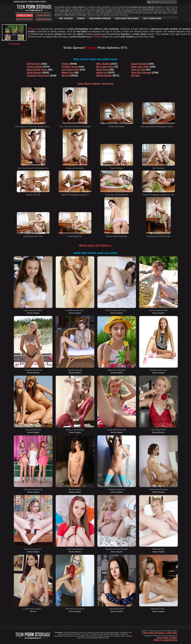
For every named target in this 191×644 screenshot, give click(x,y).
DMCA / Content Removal (165, 640)
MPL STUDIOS (66, 19)
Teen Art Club (138, 70)
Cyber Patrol (148, 633)
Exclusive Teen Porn (38, 76)
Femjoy (66, 64)
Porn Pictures (24, 15)
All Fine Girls (34, 64)
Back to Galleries (92, 84)
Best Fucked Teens (37, 70)
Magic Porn (68, 73)
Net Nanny (160, 633)
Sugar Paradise (139, 64)
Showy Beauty (104, 76)
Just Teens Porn (70, 70)
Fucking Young (70, 67)
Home (80, 84)
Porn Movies (44, 15)
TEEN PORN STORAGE (100, 19)
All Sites (136, 76)
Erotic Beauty (34, 73)
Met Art (66, 76)
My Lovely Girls (105, 67)
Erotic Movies (44, 19)
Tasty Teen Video (140, 67)
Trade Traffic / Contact (167, 638)
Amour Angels (35, 67)
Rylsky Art (102, 73)
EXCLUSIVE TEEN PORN (127, 19)
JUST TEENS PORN (152, 19)
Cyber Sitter (172, 633)
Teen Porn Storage (141, 73)
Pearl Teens (103, 70)
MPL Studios (103, 64)
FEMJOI (81, 19)
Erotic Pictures (24, 19)
